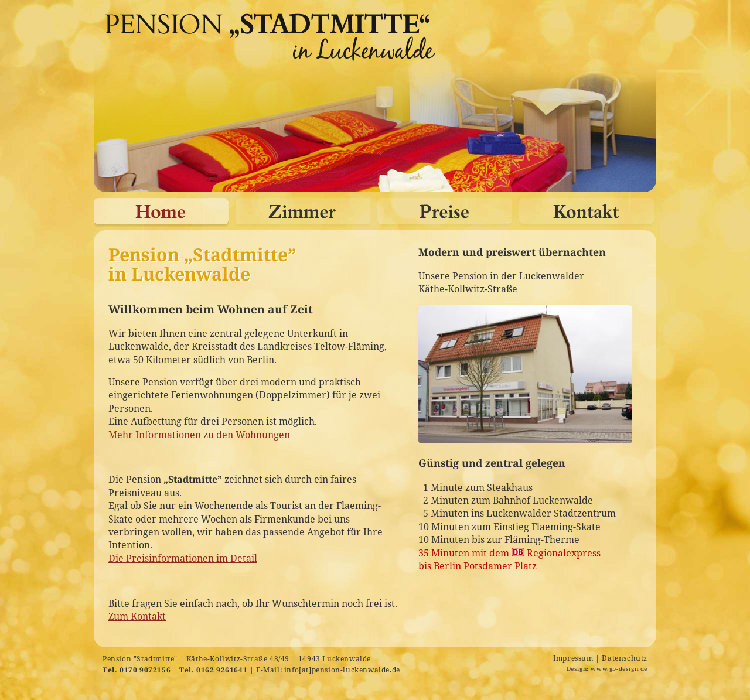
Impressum (573, 658)
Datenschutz (625, 658)
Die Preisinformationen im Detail (183, 558)
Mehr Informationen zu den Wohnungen (199, 435)
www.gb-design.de (619, 669)
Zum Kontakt (137, 616)
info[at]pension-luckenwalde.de (342, 670)
